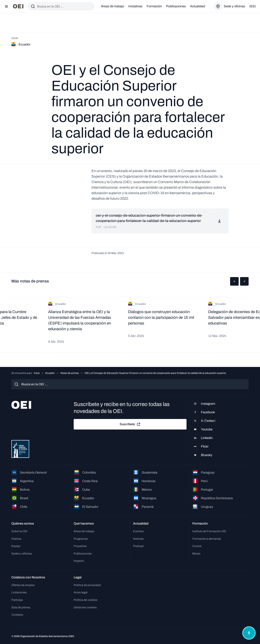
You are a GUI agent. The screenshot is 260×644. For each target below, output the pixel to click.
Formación (154, 6)
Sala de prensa (21, 607)
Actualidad (198, 6)
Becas (196, 554)
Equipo (16, 546)
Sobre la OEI (19, 531)
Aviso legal (81, 592)
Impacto (79, 561)
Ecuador (50, 373)
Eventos (138, 531)
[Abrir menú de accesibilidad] (249, 633)
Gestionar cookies (85, 607)
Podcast (138, 546)
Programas (81, 539)
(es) (253, 6)
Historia (16, 539)
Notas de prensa (70, 373)
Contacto (17, 615)
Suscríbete (130, 424)
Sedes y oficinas (22, 554)
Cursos (197, 546)
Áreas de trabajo (112, 6)
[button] (234, 281)
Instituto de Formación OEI (209, 531)
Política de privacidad (87, 585)
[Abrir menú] (6, 6)
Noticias (138, 539)
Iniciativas (135, 6)
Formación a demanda (207, 539)
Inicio (37, 373)
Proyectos (80, 546)
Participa (17, 600)
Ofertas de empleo (23, 585)
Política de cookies (86, 600)
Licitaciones (19, 592)
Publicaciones (176, 6)
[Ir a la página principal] (18, 6)
